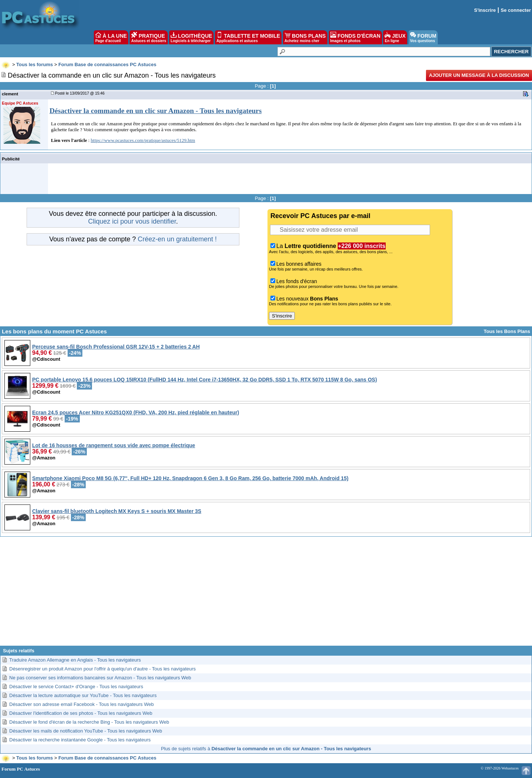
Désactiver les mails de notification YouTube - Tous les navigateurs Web (86, 731)
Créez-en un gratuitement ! (177, 239)
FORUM (423, 37)
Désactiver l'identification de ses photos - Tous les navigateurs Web (81, 713)
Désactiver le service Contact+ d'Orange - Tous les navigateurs (76, 687)
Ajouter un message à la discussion (479, 75)
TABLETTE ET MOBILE (248, 37)
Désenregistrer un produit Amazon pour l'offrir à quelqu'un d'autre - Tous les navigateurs (103, 669)
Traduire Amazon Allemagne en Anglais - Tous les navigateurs (75, 660)
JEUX (395, 37)
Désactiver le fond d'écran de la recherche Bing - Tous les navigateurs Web (89, 722)
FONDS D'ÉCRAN (355, 37)
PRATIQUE (149, 37)
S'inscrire (485, 10)
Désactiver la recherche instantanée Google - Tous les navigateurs (80, 740)
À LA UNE (111, 37)
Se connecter (516, 10)
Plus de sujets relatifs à (266, 749)
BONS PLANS (305, 37)
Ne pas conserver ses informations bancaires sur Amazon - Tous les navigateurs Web (100, 678)
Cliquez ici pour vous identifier (132, 221)
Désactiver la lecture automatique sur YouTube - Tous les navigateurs (83, 695)
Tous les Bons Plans (507, 331)
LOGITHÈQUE (191, 37)
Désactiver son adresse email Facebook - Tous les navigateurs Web (81, 704)
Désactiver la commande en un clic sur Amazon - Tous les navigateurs (156, 111)
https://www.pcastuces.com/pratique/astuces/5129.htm (143, 140)
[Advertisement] (266, 594)
